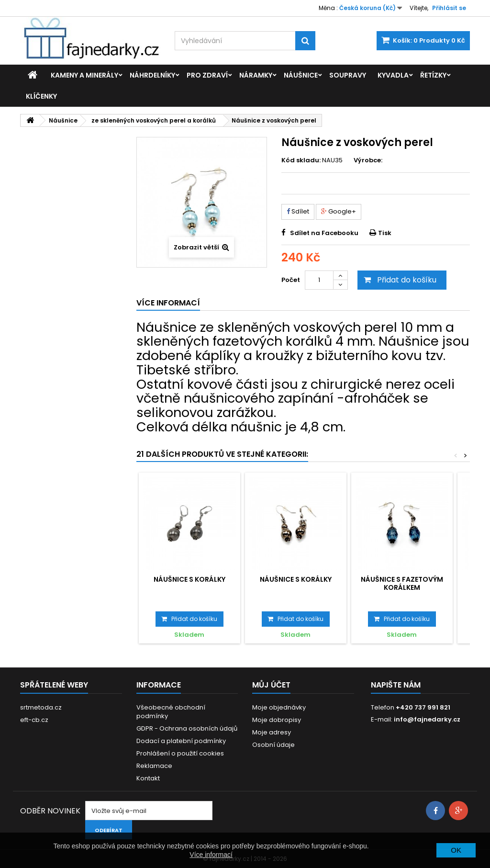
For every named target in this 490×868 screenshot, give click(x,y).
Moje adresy (272, 732)
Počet (291, 280)
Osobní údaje (273, 745)
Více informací (211, 855)
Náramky (256, 75)
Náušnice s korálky (189, 579)
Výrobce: (368, 160)
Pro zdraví (207, 75)
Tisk (385, 233)
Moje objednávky (279, 707)
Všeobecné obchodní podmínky (171, 712)
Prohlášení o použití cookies (180, 753)
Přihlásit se (449, 8)
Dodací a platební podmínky (181, 741)
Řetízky (433, 75)
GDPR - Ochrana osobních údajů (187, 728)
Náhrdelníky (152, 75)
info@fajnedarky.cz (427, 719)
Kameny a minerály (84, 75)
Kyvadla (393, 75)
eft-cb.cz (34, 720)
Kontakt (148, 778)
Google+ (339, 211)
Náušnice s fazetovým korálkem (402, 583)
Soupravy (348, 75)
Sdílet (298, 211)
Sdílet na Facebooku (324, 233)
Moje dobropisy (277, 720)
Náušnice (301, 75)
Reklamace (154, 766)
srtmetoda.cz (41, 707)
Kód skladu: (301, 160)
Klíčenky (41, 96)
